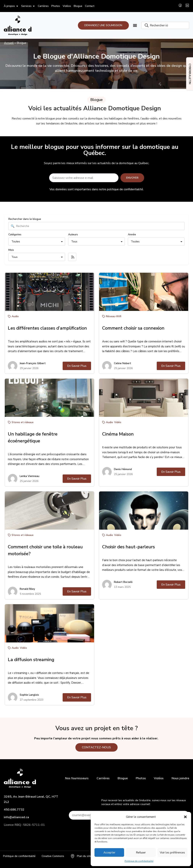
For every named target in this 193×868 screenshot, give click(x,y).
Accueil (9, 43)
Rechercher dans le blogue (25, 691)
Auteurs (73, 707)
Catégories (15, 707)
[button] (185, 817)
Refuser (141, 853)
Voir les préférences (172, 853)
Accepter (109, 853)
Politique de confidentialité (139, 861)
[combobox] (165, 25)
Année (132, 707)
